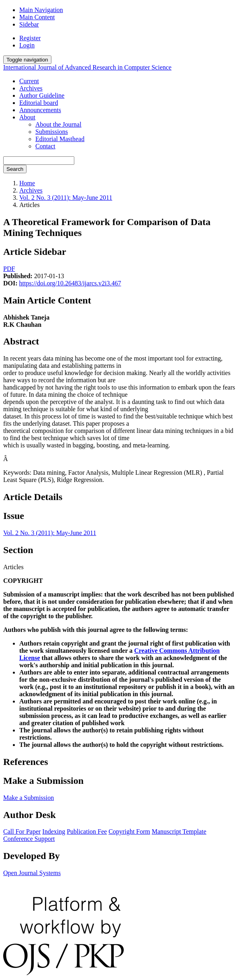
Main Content (37, 17)
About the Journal (58, 124)
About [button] (27, 117)
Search (15, 169)
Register (30, 38)
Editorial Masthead (60, 139)
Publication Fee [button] (87, 831)
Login (27, 45)
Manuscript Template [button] (179, 831)
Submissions (52, 132)
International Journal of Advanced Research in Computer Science (87, 67)
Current (29, 81)
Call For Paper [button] (22, 831)
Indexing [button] (54, 831)
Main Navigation (41, 10)
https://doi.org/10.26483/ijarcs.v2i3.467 (70, 283)
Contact (45, 146)
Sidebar (29, 24)
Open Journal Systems (32, 873)
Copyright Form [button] (129, 831)
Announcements (40, 110)
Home (27, 183)
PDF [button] (9, 269)
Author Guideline (42, 95)
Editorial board (39, 103)
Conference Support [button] (29, 839)
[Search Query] (39, 161)
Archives (31, 88)
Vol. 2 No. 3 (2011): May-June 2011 (66, 198)
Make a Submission (29, 798)
